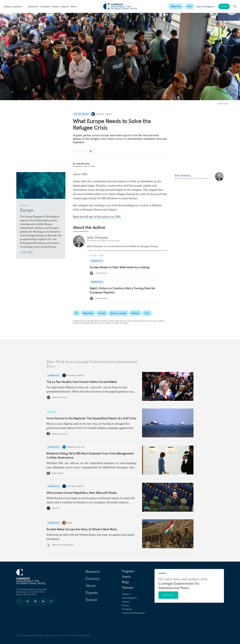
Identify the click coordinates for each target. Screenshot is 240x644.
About (55, 6)
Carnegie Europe (104, 114)
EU (77, 313)
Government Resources (134, 613)
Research (33, 6)
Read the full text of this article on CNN (97, 217)
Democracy (176, 6)
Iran (190, 6)
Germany (135, 313)
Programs (128, 571)
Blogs (125, 582)
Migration (88, 313)
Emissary (45, 6)
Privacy (126, 605)
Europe (102, 313)
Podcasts (128, 587)
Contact (126, 594)
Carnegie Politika (76, 447)
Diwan (70, 523)
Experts (65, 6)
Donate (224, 6)
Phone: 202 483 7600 (26, 594)
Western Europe (118, 313)
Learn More (27, 252)
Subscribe (168, 595)
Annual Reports (129, 598)
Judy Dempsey (83, 164)
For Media (127, 609)
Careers (126, 602)
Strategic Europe (75, 375)
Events (126, 577)
